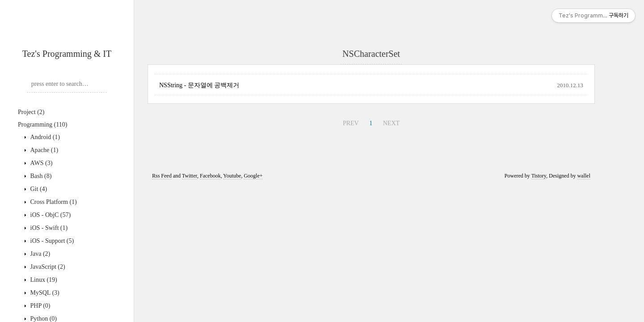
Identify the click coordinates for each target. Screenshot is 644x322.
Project (31, 112)
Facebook (210, 176)
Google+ (253, 176)
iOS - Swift (48, 228)
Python (43, 319)
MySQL (44, 293)
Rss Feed (162, 176)
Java (39, 254)
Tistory (539, 176)
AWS (40, 163)
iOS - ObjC (50, 215)
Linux (43, 280)
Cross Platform (53, 202)
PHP (40, 306)
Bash (40, 176)
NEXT (391, 123)
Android (44, 137)
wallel (584, 176)
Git (38, 189)
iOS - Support (51, 241)
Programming (42, 125)
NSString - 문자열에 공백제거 (199, 85)
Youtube (232, 176)
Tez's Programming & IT (67, 54)
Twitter (190, 176)
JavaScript (47, 267)
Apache (43, 150)
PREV (351, 123)
